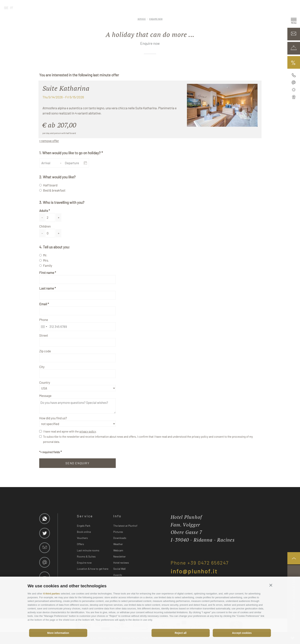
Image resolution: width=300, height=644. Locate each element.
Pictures (118, 532)
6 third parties (51, 594)
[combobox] (44, 327)
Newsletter (119, 556)
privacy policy (88, 431)
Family (48, 265)
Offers (80, 544)
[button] (271, 585)
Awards (118, 575)
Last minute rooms (88, 550)
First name (47, 273)
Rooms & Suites (86, 556)
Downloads (120, 538)
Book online (84, 532)
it (11, 7)
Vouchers (82, 538)
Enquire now (84, 563)
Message (45, 396)
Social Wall (119, 569)
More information (58, 633)
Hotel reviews (121, 563)
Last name (47, 288)
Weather (118, 544)
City (42, 367)
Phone (44, 320)
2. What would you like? (57, 177)
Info (117, 516)
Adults (44, 211)
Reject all (181, 633)
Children (45, 226)
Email (43, 304)
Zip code (45, 351)
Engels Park (84, 526)
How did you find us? (53, 418)
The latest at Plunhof (125, 526)
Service (85, 516)
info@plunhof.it (194, 571)
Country (45, 382)
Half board (50, 185)
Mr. (45, 255)
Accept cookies (242, 633)
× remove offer (49, 141)
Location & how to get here (93, 569)
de (6, 7)
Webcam (118, 550)
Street (44, 335)
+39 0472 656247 (208, 563)
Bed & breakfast (54, 190)
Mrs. (46, 260)
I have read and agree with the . (70, 431)
